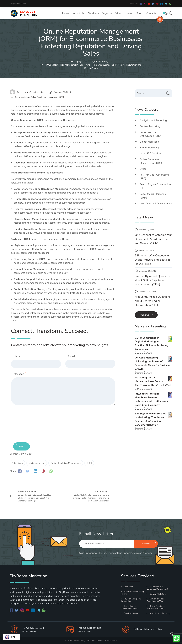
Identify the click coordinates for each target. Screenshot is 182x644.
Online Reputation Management (66, 463)
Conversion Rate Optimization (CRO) (152, 134)
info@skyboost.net (18, 4)
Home (66, 13)
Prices (118, 13)
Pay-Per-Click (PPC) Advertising (131, 600)
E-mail (73, 356)
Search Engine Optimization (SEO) (155, 186)
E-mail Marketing (151, 148)
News (129, 13)
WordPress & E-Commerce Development (157, 588)
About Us (79, 13)
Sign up (149, 543)
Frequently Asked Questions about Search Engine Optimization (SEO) (153, 301)
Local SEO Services (152, 153)
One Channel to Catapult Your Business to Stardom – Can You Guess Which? (153, 239)
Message (20, 374)
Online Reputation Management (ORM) (47, 97)
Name (18, 356)
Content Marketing (152, 126)
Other (144, 169)
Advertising (17, 463)
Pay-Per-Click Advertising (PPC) (154, 177)
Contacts (151, 13)
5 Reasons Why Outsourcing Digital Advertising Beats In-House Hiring (153, 260)
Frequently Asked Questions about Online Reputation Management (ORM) (153, 280)
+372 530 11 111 (33, 628)
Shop (139, 13)
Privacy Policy (111, 640)
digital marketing (37, 463)
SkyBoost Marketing (35, 92)
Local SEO (127, 587)
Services (93, 13)
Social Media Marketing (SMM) (153, 196)
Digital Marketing (22, 97)
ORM (89, 463)
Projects (106, 13)
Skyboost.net (97, 640)
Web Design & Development (156, 205)
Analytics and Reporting (155, 120)
